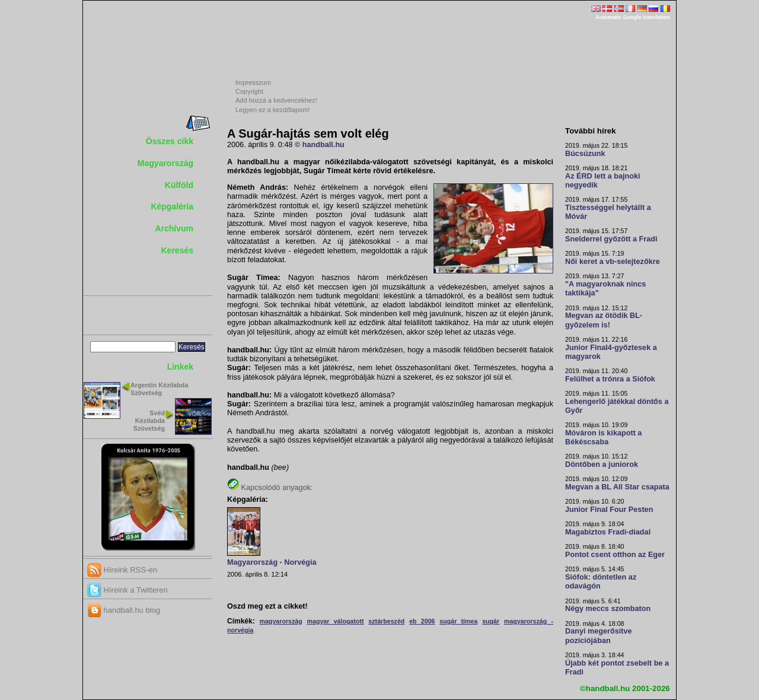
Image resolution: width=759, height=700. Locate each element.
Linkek (180, 367)
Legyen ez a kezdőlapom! (272, 110)
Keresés (178, 250)
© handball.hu (320, 145)
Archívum (174, 228)
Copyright (249, 91)
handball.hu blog (124, 610)
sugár (491, 621)
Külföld (179, 185)
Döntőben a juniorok (602, 464)
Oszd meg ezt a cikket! (267, 606)
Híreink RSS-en (122, 570)
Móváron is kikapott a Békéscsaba (603, 437)
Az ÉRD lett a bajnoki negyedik (603, 181)
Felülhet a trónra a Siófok (610, 379)
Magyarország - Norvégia (272, 562)
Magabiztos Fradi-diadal (608, 532)
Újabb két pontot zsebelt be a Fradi (617, 668)
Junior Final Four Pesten (609, 510)
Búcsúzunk (585, 154)
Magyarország (165, 163)
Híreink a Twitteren (127, 590)
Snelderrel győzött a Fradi (611, 239)
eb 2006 (422, 621)
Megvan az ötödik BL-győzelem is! (604, 320)
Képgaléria (172, 206)
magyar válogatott (336, 621)
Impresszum (253, 82)
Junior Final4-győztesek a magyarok (611, 352)
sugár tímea (458, 621)
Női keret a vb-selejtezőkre (613, 262)
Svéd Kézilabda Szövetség (149, 421)
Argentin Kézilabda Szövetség (159, 389)
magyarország (280, 621)
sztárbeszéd (386, 621)
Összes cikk (170, 141)
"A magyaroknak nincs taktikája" (605, 289)
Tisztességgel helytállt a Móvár (608, 212)
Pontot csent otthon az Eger (615, 555)
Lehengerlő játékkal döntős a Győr (617, 406)
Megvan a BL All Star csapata (617, 487)
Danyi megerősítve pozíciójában (599, 636)
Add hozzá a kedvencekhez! (276, 100)
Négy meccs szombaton (608, 609)
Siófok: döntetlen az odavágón (601, 582)
